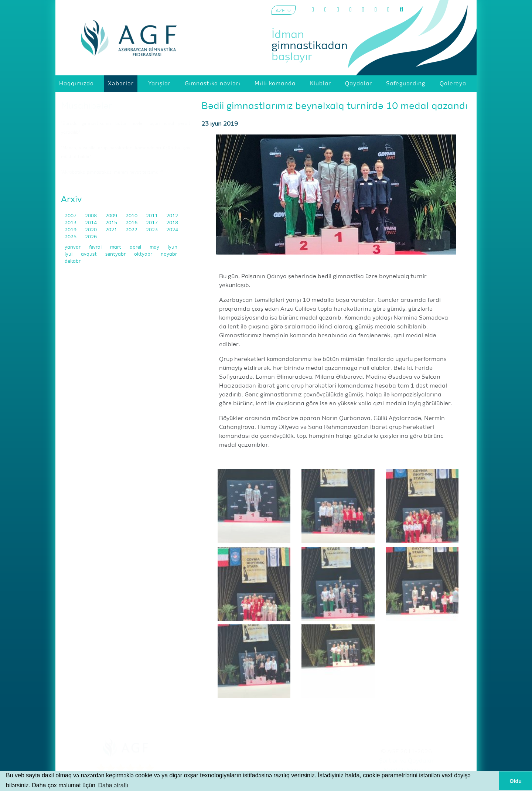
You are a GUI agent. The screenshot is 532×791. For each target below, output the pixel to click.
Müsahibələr (87, 106)
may (155, 247)
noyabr (169, 254)
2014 (91, 223)
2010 (132, 216)
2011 (152, 216)
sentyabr (116, 254)
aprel (136, 247)
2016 (132, 223)
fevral (96, 247)
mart (116, 247)
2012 (172, 216)
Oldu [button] (516, 781)
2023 (152, 230)
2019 (71, 230)
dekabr (73, 261)
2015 (112, 223)
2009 (112, 216)
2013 (71, 223)
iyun (173, 247)
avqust (89, 254)
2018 (172, 223)
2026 (91, 237)
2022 (132, 230)
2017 (152, 223)
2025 (71, 237)
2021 (112, 230)
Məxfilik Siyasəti (406, 770)
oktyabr (144, 254)
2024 (172, 230)
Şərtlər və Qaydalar (407, 761)
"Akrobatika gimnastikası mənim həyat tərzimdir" (112, 173)
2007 (71, 216)
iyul (69, 254)
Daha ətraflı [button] (113, 785)
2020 (91, 230)
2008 (91, 216)
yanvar (73, 247)
